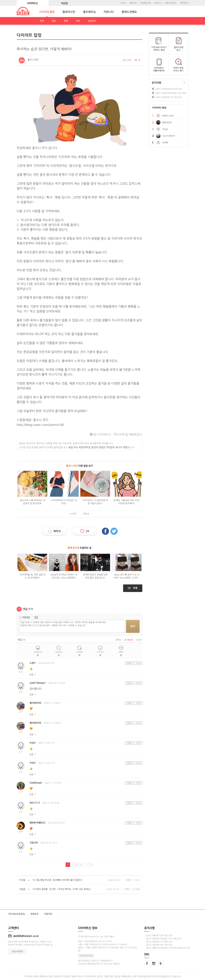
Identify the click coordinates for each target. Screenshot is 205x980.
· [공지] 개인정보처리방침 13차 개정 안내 (163, 939)
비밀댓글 (26, 617)
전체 (42, 21)
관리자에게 (17, 952)
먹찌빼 (165, 143)
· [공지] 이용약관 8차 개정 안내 (158, 936)
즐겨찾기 (184, 3)
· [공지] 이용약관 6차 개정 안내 (158, 945)
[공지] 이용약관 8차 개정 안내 (169, 89)
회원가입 (133, 3)
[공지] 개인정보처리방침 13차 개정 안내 (172, 93)
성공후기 (92, 21)
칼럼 (54, 21)
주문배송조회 (145, 3)
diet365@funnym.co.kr (23, 936)
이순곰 (165, 129)
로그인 (123, 3)
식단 (78, 21)
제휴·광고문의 (171, 3)
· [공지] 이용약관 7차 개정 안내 (158, 942)
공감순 (139, 640)
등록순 (118, 640)
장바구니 (158, 3)
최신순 (129, 640)
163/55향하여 (168, 136)
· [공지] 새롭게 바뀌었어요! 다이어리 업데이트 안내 (167, 948)
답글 (31, 675)
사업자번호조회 (86, 956)
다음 (85, 514)
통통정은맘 (167, 123)
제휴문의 (34, 914)
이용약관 (48, 914)
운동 (66, 21)
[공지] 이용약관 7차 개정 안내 (169, 97)
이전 (74, 514)
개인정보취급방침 (16, 914)
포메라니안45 (168, 116)
